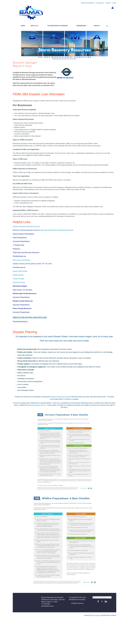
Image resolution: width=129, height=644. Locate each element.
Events (108, 3)
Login (114, 3)
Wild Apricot (97, 615)
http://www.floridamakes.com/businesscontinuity (57, 230)
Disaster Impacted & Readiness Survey (26, 226)
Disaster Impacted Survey (37, 405)
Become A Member (88, 3)
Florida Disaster (18, 275)
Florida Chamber (19, 279)
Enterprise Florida (19, 282)
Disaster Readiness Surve (59, 397)
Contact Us (100, 3)
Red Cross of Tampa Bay (21, 260)
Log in (113, 8)
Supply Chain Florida (20, 271)
